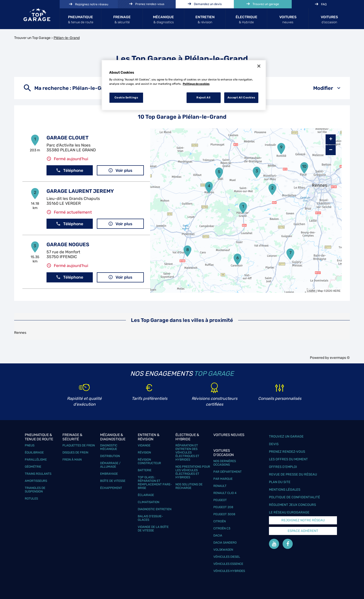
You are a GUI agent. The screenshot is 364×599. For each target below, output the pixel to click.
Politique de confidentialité (294, 497)
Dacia (218, 535)
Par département (227, 472)
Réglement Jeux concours (292, 505)
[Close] (259, 66)
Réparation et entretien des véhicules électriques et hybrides (187, 452)
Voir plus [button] (120, 170)
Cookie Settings (126, 97)
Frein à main (72, 460)
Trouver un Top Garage (32, 38)
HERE (337, 291)
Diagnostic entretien (155, 509)
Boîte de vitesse (113, 481)
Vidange (144, 445)
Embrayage (109, 474)
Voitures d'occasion (224, 453)
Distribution (110, 456)
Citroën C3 (222, 528)
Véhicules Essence (228, 564)
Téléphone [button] (70, 170)
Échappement (111, 488)
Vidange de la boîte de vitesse (153, 529)
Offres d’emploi (283, 467)
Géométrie (33, 467)
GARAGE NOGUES (68, 244)
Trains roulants (38, 474)
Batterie (145, 470)
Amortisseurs (36, 481)
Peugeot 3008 (224, 514)
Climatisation (149, 502)
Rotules (31, 499)
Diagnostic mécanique (109, 447)
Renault (220, 486)
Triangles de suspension (35, 490)
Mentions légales (285, 490)
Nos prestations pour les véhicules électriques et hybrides (193, 472)
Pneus (30, 445)
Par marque (223, 479)
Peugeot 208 (223, 507)
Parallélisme (36, 460)
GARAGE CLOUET (67, 138)
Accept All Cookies (241, 97)
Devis (274, 444)
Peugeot (220, 500)
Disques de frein (75, 452)
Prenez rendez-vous (287, 452)
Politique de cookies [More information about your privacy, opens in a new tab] (196, 84)
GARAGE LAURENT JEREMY (80, 191)
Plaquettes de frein (79, 445)
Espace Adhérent (303, 531)
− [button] (331, 150)
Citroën (220, 521)
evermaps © (340, 358)
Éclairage (146, 495)
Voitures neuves (229, 435)
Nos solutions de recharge (189, 486)
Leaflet (311, 291)
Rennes (20, 333)
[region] (184, 85)
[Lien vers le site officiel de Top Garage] (37, 15)
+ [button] (331, 139)
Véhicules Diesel (227, 557)
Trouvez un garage (286, 436)
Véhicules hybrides (229, 571)
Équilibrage (34, 452)
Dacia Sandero (225, 543)
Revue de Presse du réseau (293, 474)
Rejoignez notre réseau (303, 520)
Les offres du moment (288, 459)
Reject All (203, 97)
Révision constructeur (149, 461)
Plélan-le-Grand (67, 38)
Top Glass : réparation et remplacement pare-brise (155, 483)
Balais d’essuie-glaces (150, 518)
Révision (144, 452)
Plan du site (280, 482)
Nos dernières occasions (225, 463)
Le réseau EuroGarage (289, 512)
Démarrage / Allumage (110, 465)
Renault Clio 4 (225, 493)
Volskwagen (223, 550)
